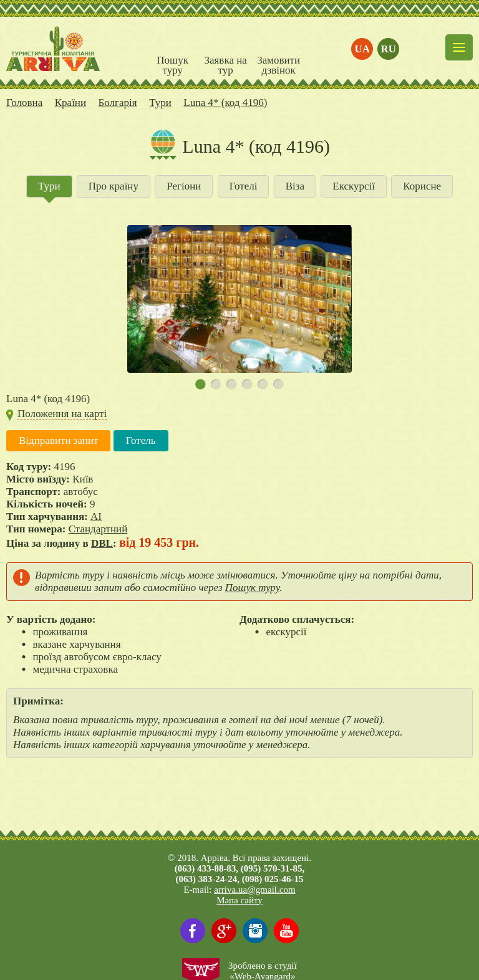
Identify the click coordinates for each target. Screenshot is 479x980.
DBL (102, 543)
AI (96, 516)
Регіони (184, 186)
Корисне (422, 186)
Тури (49, 186)
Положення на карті (62, 414)
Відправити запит (58, 440)
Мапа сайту (239, 900)
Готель (141, 440)
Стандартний (98, 529)
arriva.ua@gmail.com (254, 890)
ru (389, 49)
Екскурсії (354, 186)
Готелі (244, 186)
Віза (295, 186)
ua (363, 49)
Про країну (114, 186)
